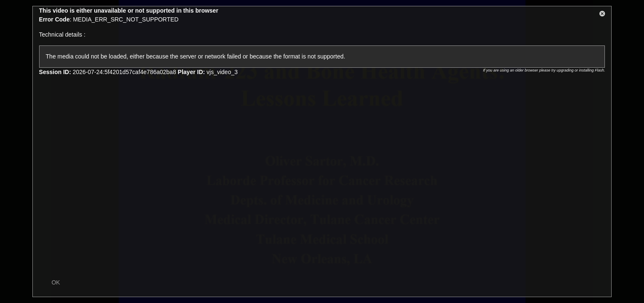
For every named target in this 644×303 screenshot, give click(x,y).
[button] (602, 15)
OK (56, 282)
